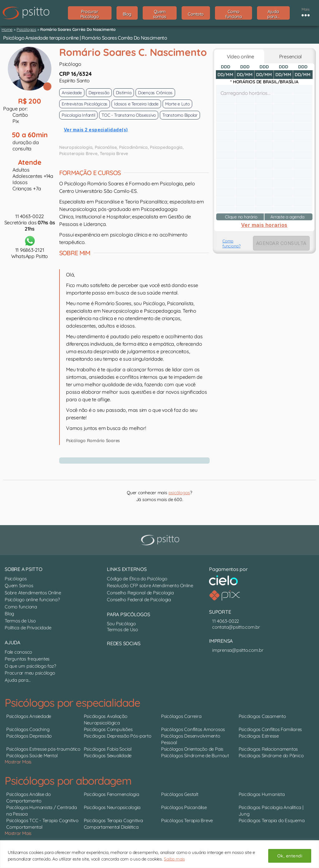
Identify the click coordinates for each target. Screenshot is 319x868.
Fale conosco (18, 652)
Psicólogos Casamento (262, 716)
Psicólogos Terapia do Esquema (272, 820)
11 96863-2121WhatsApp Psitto (30, 247)
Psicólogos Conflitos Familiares (270, 729)
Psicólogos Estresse (259, 736)
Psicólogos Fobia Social (108, 749)
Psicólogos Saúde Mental (32, 756)
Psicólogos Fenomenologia (112, 794)
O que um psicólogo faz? (30, 666)
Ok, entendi (290, 856)
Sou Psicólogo (121, 624)
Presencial (289, 56)
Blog (9, 614)
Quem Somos (19, 585)
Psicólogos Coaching (28, 729)
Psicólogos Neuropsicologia (112, 807)
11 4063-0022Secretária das (30, 222)
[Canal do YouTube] (112, 657)
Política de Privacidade (28, 628)
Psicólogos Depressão (29, 736)
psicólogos (179, 493)
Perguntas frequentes (27, 659)
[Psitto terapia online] (161, 540)
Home (7, 29)
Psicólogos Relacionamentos (268, 749)
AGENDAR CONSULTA (281, 243)
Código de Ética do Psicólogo (137, 579)
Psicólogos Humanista (262, 794)
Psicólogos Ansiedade (29, 716)
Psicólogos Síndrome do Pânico (271, 756)
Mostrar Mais (18, 762)
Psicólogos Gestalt (180, 794)
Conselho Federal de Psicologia (139, 600)
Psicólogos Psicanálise (184, 807)
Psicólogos (26, 29)
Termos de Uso (20, 621)
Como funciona (21, 607)
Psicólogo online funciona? (32, 600)
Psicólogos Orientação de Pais (192, 749)
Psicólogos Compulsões (108, 729)
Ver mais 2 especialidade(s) (96, 130)
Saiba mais (174, 859)
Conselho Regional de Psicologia (140, 593)
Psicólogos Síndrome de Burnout (195, 756)
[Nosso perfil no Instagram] (115, 657)
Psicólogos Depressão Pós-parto (118, 736)
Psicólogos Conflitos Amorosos (193, 729)
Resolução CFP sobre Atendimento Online (150, 585)
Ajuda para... (18, 680)
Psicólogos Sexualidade (108, 756)
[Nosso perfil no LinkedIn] (108, 657)
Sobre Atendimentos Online (33, 593)
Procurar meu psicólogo (30, 673)
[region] (159, 854)
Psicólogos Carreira (181, 716)
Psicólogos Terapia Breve (187, 820)
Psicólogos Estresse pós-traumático (43, 749)
